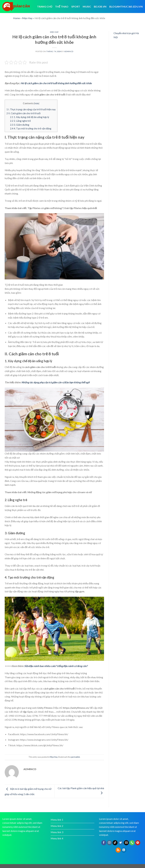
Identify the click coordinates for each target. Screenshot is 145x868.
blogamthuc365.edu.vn (126, 6)
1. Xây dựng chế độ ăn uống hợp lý (30, 117)
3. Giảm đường (20, 125)
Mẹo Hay (27, 18)
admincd (69, 51)
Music (87, 6)
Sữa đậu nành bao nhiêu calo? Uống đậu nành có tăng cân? (56, 666)
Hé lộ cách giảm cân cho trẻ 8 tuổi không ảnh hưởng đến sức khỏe (56, 83)
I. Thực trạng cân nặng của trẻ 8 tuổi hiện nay (31, 109)
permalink (75, 757)
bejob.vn (100, 6)
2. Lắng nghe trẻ (20, 121)
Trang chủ (45, 6)
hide (37, 103)
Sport (76, 6)
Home (17, 18)
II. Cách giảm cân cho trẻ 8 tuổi (23, 113)
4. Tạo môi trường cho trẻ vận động (31, 128)
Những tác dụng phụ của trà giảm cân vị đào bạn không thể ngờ (55, 382)
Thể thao (62, 6)
